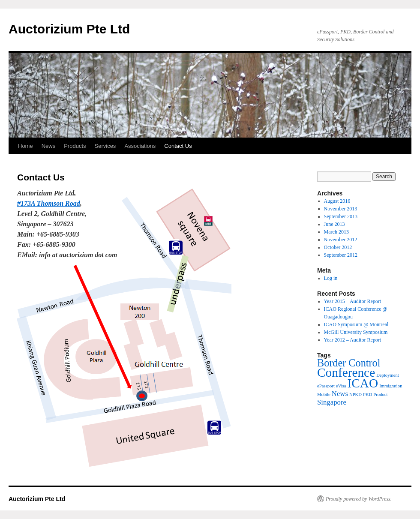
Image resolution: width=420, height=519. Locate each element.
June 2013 (334, 224)
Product (380, 394)
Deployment (388, 375)
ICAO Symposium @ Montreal (356, 324)
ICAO (363, 383)
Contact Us (178, 146)
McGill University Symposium (356, 332)
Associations (140, 146)
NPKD (355, 394)
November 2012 (341, 240)
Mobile (324, 394)
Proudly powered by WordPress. (359, 499)
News (49, 146)
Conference (346, 372)
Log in (331, 278)
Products (75, 146)
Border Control (349, 363)
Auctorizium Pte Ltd (69, 29)
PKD (367, 394)
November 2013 (341, 209)
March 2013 (336, 232)
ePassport (326, 386)
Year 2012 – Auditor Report (352, 340)
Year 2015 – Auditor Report (352, 301)
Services (105, 146)
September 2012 (341, 255)
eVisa (341, 386)
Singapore (332, 402)
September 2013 (341, 216)
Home (25, 146)
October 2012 (338, 247)
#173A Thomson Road (49, 203)
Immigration (391, 386)
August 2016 (337, 201)
